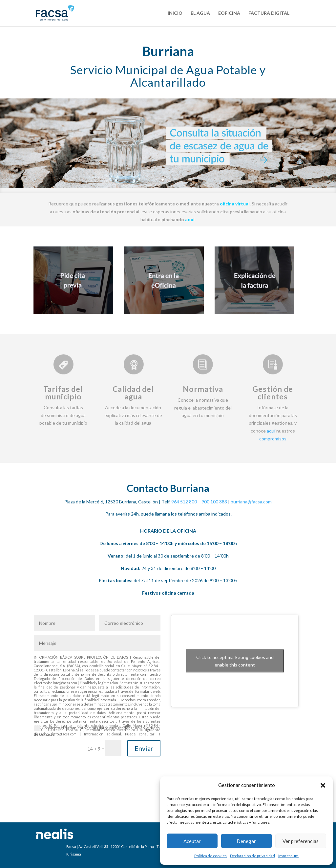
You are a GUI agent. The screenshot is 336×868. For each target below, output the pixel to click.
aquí (271, 431)
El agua (200, 13)
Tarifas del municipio (63, 393)
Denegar (246, 841)
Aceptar (192, 841)
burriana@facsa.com (251, 502)
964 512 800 (184, 502)
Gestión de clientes (273, 393)
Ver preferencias (301, 841)
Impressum (288, 856)
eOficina (229, 13)
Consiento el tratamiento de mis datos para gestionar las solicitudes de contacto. (97, 731)
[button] (323, 785)
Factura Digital (269, 13)
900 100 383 (214, 502)
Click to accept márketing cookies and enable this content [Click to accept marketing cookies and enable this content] (235, 661)
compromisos (273, 439)
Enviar (144, 748)
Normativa (203, 389)
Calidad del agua (133, 393)
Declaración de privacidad (252, 856)
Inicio (175, 13)
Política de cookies (210, 856)
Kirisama (74, 854)
